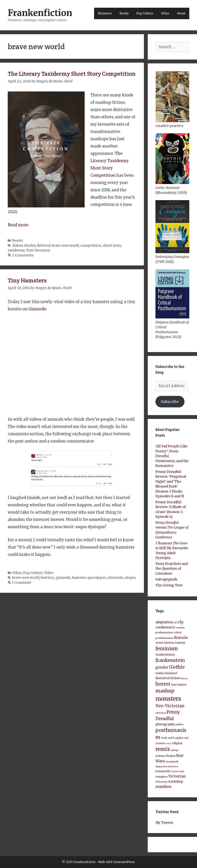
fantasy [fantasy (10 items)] (180, 643)
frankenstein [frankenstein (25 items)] (170, 660)
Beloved (44, 245)
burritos (48, 578)
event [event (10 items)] (159, 643)
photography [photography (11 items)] (165, 724)
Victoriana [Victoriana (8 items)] (161, 782)
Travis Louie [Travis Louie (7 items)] (178, 771)
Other (165, 13)
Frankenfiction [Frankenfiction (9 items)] (165, 655)
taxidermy (16, 250)
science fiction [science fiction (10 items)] (165, 756)
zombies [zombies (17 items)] (163, 787)
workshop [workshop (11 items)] (176, 781)
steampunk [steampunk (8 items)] (172, 761)
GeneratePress (124, 862)
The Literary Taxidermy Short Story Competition (72, 74)
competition (91, 245)
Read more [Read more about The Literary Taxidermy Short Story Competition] (18, 225)
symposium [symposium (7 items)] (161, 766)
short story (112, 245)
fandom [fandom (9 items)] (169, 643)
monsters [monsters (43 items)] (168, 699)
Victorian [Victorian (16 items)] (177, 776)
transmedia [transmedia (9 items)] (163, 771)
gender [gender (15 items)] (162, 667)
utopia (130, 578)
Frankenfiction (40, 13)
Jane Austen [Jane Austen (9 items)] (179, 685)
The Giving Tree (169, 585)
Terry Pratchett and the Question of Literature (172, 569)
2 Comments (23, 255)
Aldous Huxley (24, 245)
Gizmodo (37, 309)
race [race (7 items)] (169, 743)
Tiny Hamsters (27, 280)
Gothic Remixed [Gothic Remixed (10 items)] (166, 673)
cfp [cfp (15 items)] (181, 622)
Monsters (105, 13)
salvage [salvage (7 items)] (175, 750)
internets (115, 578)
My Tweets (164, 823)
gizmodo (63, 578)
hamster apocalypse (89, 578)
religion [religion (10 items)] (177, 743)
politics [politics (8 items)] (180, 724)
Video (49, 573)
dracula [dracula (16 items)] (181, 638)
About (181, 13)
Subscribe (170, 402)
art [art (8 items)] (175, 622)
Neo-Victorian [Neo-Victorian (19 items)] (170, 706)
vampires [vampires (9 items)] (162, 777)
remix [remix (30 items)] (163, 749)
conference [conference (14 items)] (165, 627)
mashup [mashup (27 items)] (165, 691)
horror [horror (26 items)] (163, 684)
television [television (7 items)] (173, 766)
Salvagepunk (166, 579)
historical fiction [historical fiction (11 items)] (168, 678)
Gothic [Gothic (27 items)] (177, 667)
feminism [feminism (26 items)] (167, 649)
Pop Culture (145, 13)
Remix (124, 13)
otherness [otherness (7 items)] (161, 713)
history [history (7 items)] (184, 679)
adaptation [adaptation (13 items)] (164, 622)
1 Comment (22, 583)
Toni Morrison (38, 250)
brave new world (65, 245)
